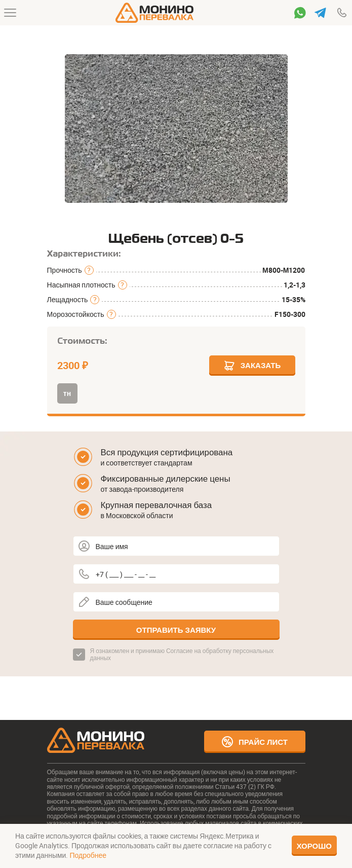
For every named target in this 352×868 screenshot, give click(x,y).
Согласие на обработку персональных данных (182, 654)
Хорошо (315, 846)
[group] (176, 129)
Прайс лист (255, 742)
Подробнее (88, 855)
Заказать (252, 366)
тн (67, 393)
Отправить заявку (176, 630)
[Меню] (10, 13)
